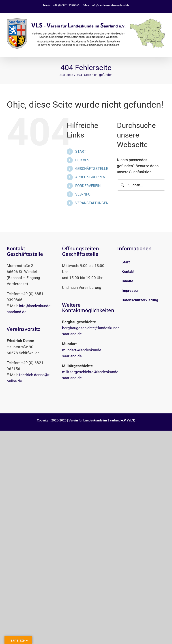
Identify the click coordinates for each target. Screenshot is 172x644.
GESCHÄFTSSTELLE (92, 169)
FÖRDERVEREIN (88, 186)
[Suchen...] (141, 185)
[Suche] (123, 185)
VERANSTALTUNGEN (92, 203)
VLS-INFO (83, 194)
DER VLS (82, 160)
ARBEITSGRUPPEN (90, 177)
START (81, 151)
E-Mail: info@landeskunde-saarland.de (106, 5)
